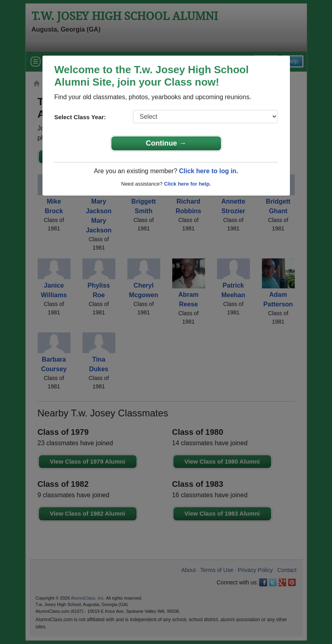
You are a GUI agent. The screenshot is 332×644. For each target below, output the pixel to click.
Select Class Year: (80, 117)
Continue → (166, 143)
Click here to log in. (209, 171)
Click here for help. (187, 184)
